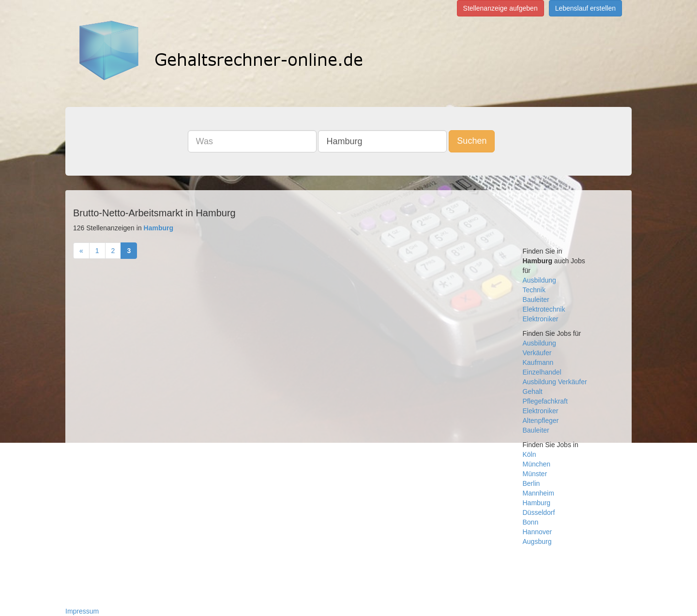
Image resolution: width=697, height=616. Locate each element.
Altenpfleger (541, 421)
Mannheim (538, 493)
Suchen (472, 141)
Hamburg (537, 503)
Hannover (538, 532)
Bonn (531, 522)
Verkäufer (537, 353)
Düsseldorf (539, 512)
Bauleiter (536, 300)
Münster (535, 474)
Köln (530, 454)
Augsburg (537, 541)
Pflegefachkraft (545, 401)
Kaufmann (538, 362)
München (537, 464)
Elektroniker (541, 319)
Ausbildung (539, 280)
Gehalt (533, 391)
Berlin (531, 483)
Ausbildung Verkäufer (555, 382)
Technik (534, 290)
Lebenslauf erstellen (585, 8)
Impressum (82, 611)
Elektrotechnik (544, 309)
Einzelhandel (542, 372)
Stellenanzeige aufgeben (500, 8)
